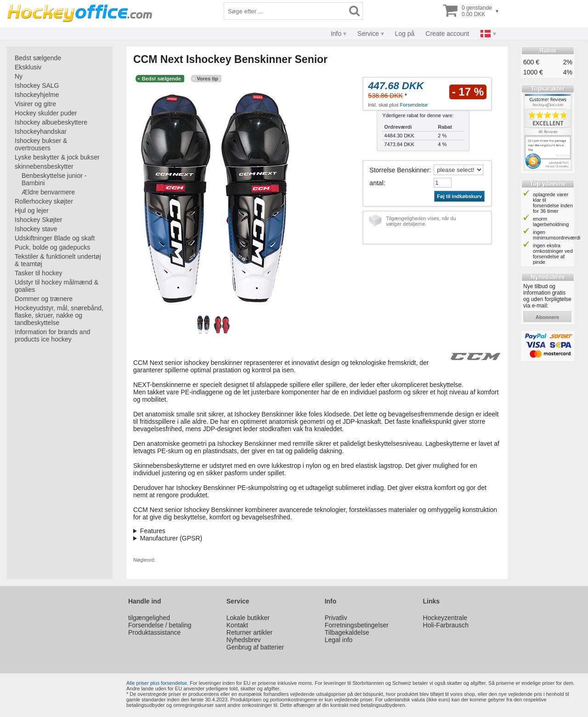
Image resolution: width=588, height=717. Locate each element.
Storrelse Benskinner (399, 170)
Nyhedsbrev (244, 640)
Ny (19, 76)
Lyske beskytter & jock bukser (57, 157)
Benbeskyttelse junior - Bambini (54, 179)
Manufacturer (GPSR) (171, 538)
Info (336, 34)
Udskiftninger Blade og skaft (55, 238)
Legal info (339, 640)
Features (153, 531)
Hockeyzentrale (445, 618)
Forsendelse (414, 105)
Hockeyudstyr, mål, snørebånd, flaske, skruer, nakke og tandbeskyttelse (59, 315)
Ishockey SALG (37, 85)
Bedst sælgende (38, 58)
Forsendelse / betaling (160, 625)
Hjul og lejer (32, 211)
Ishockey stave (36, 229)
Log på (405, 34)
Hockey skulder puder (46, 113)
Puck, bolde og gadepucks (52, 247)
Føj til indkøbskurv (459, 196)
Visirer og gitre (35, 104)
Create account (447, 34)
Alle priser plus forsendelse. (157, 683)
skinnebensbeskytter (44, 166)
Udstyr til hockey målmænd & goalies (57, 286)
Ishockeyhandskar (41, 131)
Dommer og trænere (44, 299)
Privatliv (336, 618)
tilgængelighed (149, 618)
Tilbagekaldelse (347, 632)
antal (376, 183)
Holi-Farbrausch (446, 625)
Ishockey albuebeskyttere (51, 122)
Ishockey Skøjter (38, 220)
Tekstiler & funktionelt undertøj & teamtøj (58, 260)
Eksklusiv (28, 67)
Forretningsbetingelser (357, 625)
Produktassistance (154, 632)
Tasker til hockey (38, 273)
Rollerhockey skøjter (44, 201)
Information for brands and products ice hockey (52, 336)
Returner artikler (249, 632)
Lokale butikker (248, 618)
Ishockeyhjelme (37, 95)
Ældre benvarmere (48, 192)
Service (368, 34)
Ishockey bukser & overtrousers (41, 144)
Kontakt (237, 625)
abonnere (547, 317)
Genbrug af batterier (255, 647)
